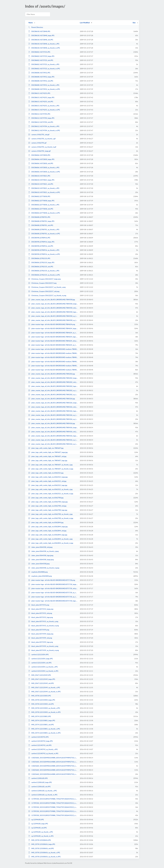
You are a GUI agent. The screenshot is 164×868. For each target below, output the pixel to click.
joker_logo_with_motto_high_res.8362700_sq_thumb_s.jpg (50, 514)
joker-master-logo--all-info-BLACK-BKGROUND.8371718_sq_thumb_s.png (53, 592)
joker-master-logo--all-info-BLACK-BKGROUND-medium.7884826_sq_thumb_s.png (53, 349)
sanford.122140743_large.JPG (40, 741)
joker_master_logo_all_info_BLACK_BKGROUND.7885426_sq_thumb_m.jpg (53, 444)
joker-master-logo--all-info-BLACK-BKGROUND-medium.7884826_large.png (53, 366)
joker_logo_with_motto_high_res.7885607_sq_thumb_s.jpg (50, 465)
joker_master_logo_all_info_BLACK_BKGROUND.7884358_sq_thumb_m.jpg (53, 320)
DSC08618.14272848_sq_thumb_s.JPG (44, 44)
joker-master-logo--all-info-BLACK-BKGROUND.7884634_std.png (53, 341)
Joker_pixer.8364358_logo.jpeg (41, 555)
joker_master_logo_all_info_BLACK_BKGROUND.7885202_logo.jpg (53, 386)
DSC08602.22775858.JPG (39, 196)
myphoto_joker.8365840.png (40, 576)
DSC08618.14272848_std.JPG (41, 40)
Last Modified (85, 23)
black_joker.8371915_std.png (40, 613)
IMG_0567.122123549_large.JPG (42, 679)
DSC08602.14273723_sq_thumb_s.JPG (44, 64)
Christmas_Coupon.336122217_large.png (44, 279)
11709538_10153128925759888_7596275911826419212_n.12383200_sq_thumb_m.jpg (53, 807)
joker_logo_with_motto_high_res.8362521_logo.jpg (48, 485)
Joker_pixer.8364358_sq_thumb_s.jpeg (43, 551)
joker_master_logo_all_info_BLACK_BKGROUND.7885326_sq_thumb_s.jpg (53, 415)
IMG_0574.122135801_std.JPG (41, 725)
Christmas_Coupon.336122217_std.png (44, 291)
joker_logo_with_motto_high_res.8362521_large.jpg (48, 477)
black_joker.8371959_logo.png (41, 642)
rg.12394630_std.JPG (37, 828)
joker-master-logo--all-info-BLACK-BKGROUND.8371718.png (52, 580)
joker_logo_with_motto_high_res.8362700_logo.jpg (48, 510)
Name (31, 23)
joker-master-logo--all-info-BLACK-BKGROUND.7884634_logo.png (53, 337)
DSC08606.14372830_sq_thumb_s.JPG (44, 167)
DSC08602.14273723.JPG (39, 52)
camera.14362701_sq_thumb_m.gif (42, 147)
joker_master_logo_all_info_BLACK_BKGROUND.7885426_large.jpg (53, 427)
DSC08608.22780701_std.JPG (41, 225)
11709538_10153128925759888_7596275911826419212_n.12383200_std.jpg (53, 815)
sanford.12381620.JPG (38, 778)
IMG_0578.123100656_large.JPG (42, 844)
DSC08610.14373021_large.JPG (41, 180)
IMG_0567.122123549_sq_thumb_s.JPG (44, 687)
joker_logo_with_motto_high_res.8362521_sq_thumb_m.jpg (51, 494)
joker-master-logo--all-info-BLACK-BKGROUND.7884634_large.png (53, 328)
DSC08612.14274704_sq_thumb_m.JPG (44, 130)
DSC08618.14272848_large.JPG (41, 35)
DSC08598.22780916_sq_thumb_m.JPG (44, 254)
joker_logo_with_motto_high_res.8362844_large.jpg (48, 527)
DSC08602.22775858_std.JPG (41, 209)
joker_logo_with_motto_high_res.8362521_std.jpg (47, 481)
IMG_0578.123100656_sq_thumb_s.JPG (44, 852)
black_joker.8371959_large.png (41, 634)
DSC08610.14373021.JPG (39, 176)
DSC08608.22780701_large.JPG (41, 221)
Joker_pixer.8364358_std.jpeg (40, 547)
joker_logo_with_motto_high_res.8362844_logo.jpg (48, 535)
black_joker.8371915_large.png (41, 609)
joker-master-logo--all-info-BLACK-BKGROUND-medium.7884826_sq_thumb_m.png (53, 370)
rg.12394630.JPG (36, 819)
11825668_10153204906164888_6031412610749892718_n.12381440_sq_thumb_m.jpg (53, 774)
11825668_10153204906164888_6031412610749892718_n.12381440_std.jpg (53, 770)
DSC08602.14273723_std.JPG (41, 60)
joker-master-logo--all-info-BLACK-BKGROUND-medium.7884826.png (53, 357)
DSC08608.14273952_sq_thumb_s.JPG (44, 85)
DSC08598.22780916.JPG (39, 238)
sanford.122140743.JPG (38, 737)
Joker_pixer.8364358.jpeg (39, 564)
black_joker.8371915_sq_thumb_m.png (44, 626)
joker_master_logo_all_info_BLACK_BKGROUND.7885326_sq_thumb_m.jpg (53, 419)
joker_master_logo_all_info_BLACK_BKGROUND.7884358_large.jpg (53, 304)
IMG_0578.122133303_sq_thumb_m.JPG (44, 712)
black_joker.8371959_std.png (40, 638)
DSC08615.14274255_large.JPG (41, 97)
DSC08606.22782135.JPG (39, 258)
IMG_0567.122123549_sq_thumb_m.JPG (44, 692)
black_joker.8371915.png (39, 605)
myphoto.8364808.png (38, 572)
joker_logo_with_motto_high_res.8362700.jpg (46, 498)
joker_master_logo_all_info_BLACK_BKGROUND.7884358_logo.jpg (53, 312)
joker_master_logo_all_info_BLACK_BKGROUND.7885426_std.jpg (53, 432)
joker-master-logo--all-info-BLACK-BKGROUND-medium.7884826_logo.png (53, 361)
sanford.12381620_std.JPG (39, 787)
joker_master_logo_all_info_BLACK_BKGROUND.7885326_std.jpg (53, 407)
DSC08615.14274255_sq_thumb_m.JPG (44, 110)
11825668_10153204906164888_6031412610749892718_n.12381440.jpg (53, 758)
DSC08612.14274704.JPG (39, 114)
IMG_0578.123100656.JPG (40, 840)
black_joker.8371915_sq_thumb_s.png (43, 621)
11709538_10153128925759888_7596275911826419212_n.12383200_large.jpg (53, 803)
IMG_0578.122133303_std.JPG (41, 704)
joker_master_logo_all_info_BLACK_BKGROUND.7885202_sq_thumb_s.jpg (53, 390)
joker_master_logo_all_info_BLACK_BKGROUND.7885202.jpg (52, 374)
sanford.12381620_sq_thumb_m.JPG (43, 795)
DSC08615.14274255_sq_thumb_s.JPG (44, 106)
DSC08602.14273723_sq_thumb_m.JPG (44, 69)
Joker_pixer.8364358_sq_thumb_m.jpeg (44, 568)
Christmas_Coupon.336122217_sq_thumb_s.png (47, 287)
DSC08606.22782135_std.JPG (41, 267)
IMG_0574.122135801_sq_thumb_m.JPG (44, 733)
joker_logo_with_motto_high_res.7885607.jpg (46, 448)
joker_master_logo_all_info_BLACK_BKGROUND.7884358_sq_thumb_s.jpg (53, 316)
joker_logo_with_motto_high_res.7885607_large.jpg (48, 452)
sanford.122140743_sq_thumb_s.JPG (43, 749)
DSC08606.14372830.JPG (39, 155)
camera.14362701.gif (37, 143)
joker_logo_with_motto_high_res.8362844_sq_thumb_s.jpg (50, 539)
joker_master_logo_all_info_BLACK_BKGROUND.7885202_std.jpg (53, 382)
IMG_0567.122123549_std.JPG (41, 683)
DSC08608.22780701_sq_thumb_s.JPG (44, 229)
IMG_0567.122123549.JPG (40, 675)
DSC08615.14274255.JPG (39, 93)
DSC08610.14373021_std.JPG (41, 184)
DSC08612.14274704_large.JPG (41, 118)
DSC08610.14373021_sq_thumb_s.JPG (44, 188)
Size (134, 23)
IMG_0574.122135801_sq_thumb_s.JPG (44, 729)
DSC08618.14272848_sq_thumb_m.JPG (44, 48)
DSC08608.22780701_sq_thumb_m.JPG (44, 234)
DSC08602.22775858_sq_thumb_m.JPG (44, 213)
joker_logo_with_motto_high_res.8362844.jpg (46, 522)
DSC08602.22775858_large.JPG (41, 201)
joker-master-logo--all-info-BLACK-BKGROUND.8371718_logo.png (53, 601)
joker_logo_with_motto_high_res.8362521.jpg (46, 473)
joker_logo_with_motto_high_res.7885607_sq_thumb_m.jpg (51, 469)
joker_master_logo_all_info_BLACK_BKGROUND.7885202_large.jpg (53, 378)
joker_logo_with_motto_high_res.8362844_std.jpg (47, 531)
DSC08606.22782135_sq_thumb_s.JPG (44, 271)
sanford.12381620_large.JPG (40, 782)
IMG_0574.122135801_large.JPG (42, 720)
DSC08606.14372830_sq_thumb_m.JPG (44, 172)
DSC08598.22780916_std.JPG (41, 246)
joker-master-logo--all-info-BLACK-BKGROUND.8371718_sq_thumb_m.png (53, 597)
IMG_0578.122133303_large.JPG (42, 700)
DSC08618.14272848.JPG (39, 31)
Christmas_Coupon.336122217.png (42, 283)
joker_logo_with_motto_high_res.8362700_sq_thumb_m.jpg (51, 518)
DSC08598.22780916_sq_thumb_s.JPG (44, 250)
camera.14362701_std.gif (39, 134)
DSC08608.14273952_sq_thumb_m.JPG (44, 89)
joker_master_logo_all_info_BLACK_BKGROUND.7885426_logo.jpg (53, 436)
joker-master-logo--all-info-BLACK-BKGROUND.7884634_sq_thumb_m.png (53, 345)
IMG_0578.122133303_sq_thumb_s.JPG (44, 708)
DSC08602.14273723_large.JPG (41, 56)
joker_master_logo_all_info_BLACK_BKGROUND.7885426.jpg (52, 423)
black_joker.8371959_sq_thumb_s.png (43, 646)
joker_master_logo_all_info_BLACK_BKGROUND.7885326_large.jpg (53, 403)
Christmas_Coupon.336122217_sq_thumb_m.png (47, 295)
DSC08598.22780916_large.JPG (41, 242)
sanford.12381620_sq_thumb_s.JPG (42, 791)
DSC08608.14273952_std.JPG (41, 81)
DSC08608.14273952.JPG (39, 73)
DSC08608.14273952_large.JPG (41, 77)
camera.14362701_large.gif (39, 151)
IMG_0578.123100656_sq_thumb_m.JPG (44, 857)
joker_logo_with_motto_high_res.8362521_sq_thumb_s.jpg (50, 489)
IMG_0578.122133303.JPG (40, 696)
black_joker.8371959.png (39, 630)
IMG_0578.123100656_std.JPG (41, 848)
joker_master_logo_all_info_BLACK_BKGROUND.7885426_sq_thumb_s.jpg (53, 440)
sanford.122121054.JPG (38, 654)
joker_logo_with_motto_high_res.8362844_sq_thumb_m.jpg (51, 543)
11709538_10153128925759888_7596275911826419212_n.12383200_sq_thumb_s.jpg (53, 811)
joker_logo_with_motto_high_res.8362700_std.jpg (47, 506)
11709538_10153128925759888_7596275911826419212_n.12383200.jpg (53, 799)
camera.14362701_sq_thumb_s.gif (42, 139)
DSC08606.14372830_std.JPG (41, 163)
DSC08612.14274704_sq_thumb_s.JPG (44, 126)
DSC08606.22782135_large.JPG (41, 262)
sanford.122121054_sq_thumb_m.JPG (43, 671)
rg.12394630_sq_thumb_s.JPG (41, 832)
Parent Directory (36, 27)
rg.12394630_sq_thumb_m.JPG (41, 836)
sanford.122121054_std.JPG (40, 663)
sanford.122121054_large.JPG (40, 659)
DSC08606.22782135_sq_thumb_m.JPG (44, 275)
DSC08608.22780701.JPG (39, 217)
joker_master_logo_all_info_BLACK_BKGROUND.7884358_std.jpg (53, 308)
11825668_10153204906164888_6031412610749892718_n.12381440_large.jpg (53, 762)
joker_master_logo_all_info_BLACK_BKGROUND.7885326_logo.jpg (53, 411)
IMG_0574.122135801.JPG (40, 716)
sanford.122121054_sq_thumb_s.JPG (43, 667)
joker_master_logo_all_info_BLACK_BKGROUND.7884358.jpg (52, 300)
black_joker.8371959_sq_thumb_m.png (44, 650)
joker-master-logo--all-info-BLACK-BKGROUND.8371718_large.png (53, 584)
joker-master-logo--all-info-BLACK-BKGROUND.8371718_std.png (53, 588)
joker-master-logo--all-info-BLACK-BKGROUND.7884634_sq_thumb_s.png (53, 333)
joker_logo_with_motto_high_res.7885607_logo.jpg (48, 460)
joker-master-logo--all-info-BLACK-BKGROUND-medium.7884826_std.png (53, 353)
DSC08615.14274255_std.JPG (41, 102)
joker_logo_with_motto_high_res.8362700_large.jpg (48, 502)
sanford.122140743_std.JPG (40, 745)
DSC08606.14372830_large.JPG (41, 159)
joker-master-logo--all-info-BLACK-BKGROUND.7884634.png (52, 324)
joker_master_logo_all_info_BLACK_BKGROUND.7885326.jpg (52, 399)
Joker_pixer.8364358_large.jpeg (41, 560)
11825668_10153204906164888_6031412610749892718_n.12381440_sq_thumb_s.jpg (53, 766)
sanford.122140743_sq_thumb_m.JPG (43, 753)
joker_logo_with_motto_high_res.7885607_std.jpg (47, 456)
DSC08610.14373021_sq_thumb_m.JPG (44, 192)
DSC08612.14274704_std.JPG (41, 122)
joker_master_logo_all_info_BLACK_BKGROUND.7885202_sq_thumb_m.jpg (53, 394)
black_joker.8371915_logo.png (41, 617)
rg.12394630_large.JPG (38, 824)
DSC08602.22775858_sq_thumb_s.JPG (44, 205)
